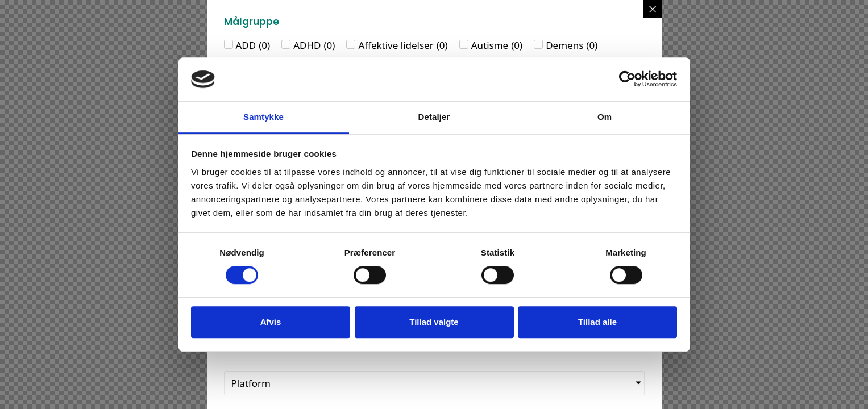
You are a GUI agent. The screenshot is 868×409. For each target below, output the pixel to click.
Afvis (271, 322)
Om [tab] (605, 117)
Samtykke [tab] (263, 117)
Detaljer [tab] (434, 117)
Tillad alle (597, 322)
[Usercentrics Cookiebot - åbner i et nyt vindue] (627, 80)
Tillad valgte (434, 322)
